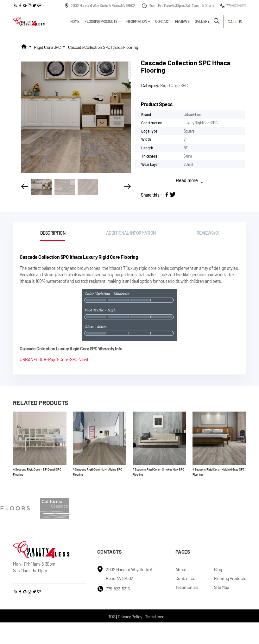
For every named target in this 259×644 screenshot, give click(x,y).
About (181, 569)
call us (232, 21)
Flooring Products (95, 21)
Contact (157, 21)
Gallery (196, 21)
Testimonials (187, 587)
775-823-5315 (233, 6)
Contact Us (185, 578)
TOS (112, 617)
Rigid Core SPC (47, 47)
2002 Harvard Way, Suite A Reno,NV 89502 (100, 6)
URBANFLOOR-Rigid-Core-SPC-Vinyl (54, 359)
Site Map (222, 587)
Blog (218, 569)
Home (69, 21)
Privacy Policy (130, 617)
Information (130, 21)
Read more (190, 180)
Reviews (176, 21)
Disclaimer (154, 617)
